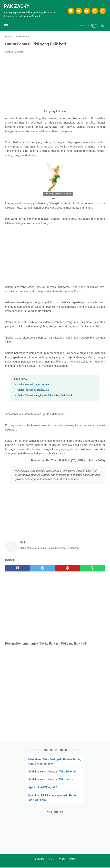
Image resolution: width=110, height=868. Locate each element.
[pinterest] (68, 566)
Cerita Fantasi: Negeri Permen (34, 382)
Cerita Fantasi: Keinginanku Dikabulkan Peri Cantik (45, 393)
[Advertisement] (55, 79)
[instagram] (93, 9)
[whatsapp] (101, 9)
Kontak (72, 859)
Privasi (61, 859)
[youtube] (85, 9)
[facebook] (69, 9)
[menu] (7, 23)
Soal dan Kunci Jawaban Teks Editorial (52, 771)
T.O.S (51, 859)
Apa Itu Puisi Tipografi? (43, 787)
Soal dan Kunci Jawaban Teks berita (51, 779)
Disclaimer (40, 859)
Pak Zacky (18, 4)
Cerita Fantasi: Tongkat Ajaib (33, 388)
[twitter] (77, 9)
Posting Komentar (15, 50)
